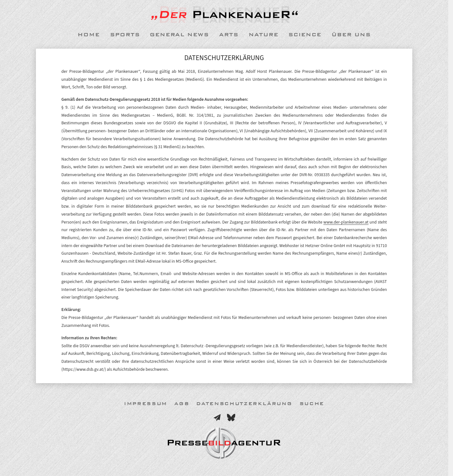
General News (179, 35)
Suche (312, 404)
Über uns (351, 35)
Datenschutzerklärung (244, 404)
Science (305, 35)
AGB (182, 404)
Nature (264, 35)
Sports (125, 35)
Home (89, 35)
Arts (229, 35)
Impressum (146, 404)
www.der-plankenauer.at (346, 222)
